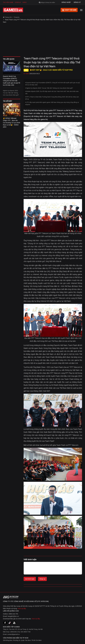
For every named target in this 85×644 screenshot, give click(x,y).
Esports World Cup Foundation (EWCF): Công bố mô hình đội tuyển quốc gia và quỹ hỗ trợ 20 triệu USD (53, 84)
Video (25, 2)
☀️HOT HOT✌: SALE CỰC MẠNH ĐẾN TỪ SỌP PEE (51, 70)
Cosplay (18, 2)
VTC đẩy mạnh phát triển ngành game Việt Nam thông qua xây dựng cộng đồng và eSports (52, 103)
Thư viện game (8, 2)
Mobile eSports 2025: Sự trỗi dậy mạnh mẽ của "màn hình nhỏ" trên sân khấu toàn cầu (52, 92)
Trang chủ (7, 17)
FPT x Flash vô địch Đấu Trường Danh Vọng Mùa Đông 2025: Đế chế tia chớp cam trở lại (52, 98)
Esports (17, 17)
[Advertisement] (42, 41)
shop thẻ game (69, 10)
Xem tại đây (22, 608)
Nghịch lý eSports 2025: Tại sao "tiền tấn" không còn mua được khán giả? (11, 93)
